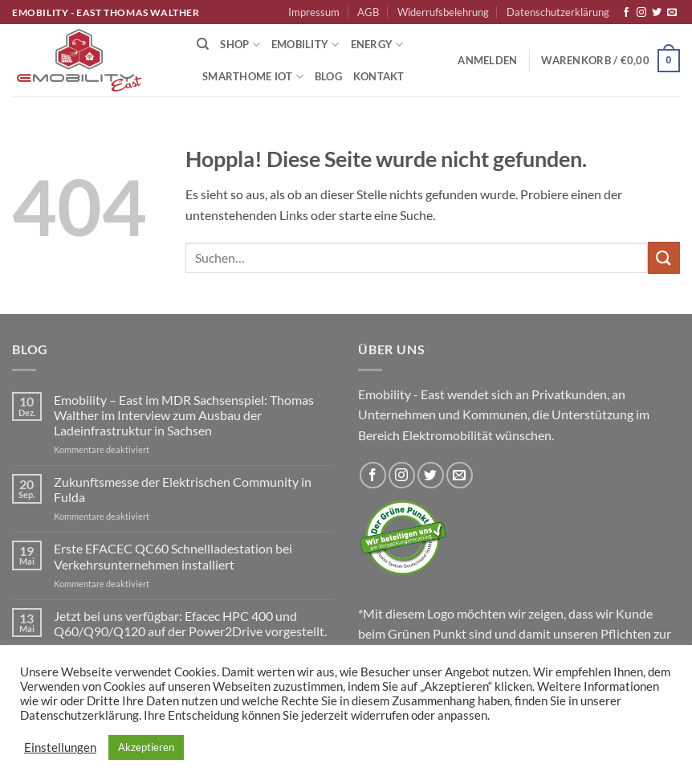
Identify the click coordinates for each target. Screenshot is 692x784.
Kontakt (379, 76)
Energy (377, 45)
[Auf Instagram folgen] (641, 13)
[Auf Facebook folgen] (626, 13)
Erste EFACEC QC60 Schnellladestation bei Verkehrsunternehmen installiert (173, 556)
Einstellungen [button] (60, 747)
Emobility (305, 45)
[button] (487, 60)
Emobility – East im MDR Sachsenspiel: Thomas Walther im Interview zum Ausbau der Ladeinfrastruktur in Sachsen (184, 415)
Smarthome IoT (253, 77)
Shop (240, 45)
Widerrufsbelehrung (443, 12)
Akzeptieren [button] (146, 747)
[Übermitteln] (664, 257)
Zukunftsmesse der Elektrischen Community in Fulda (183, 489)
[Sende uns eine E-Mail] (672, 13)
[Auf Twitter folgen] (657, 13)
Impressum (314, 12)
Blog (328, 76)
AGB (368, 12)
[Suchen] (203, 44)
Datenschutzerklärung (558, 12)
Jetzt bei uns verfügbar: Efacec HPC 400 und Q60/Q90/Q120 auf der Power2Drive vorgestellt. (190, 623)
